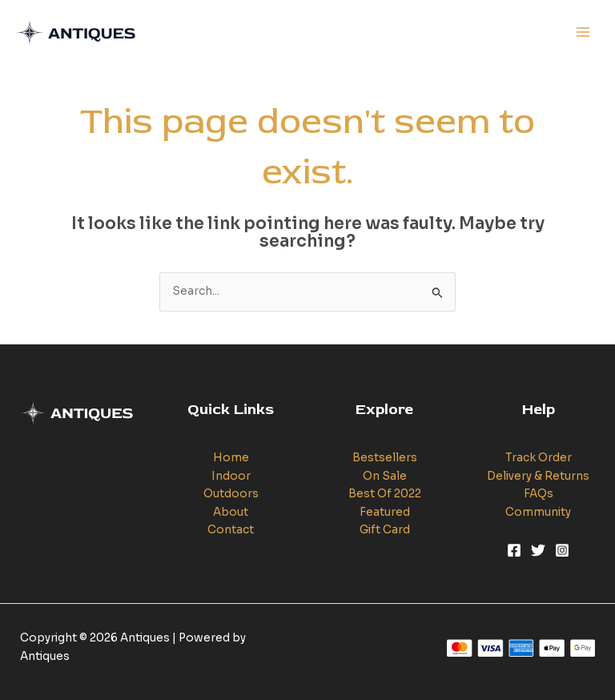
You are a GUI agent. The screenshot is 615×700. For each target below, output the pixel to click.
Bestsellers (385, 458)
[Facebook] (514, 550)
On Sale (385, 476)
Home (231, 458)
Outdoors (231, 494)
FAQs (539, 494)
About (231, 512)
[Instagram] (562, 550)
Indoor (231, 476)
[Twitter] (538, 550)
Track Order (539, 458)
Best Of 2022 (385, 494)
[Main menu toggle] (583, 32)
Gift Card (385, 530)
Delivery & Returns (538, 476)
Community (538, 512)
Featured (385, 512)
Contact (231, 530)
